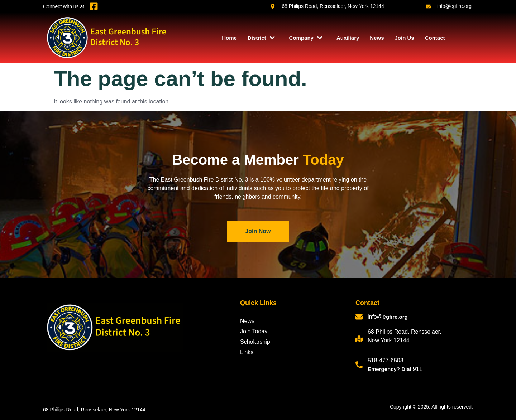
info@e (377, 317)
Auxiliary (348, 38)
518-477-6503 (386, 360)
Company (306, 38)
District (261, 38)
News (377, 38)
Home (229, 38)
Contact (435, 38)
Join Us (405, 38)
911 (418, 369)
